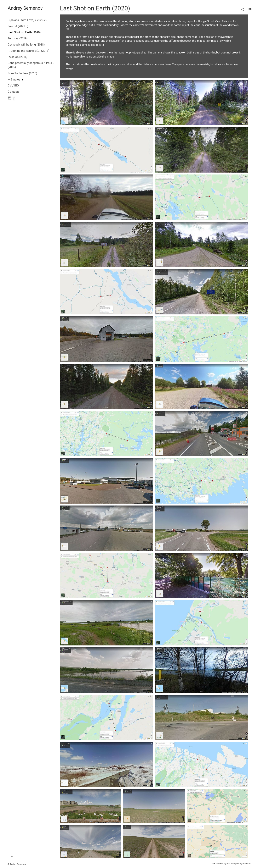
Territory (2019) (18, 38)
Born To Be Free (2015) (22, 73)
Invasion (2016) (18, 57)
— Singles (14, 80)
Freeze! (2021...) (18, 26)
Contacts (14, 92)
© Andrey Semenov (17, 864)
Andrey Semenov (25, 8)
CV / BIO (13, 86)
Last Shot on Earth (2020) (24, 32)
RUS (250, 9)
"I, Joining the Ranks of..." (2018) (29, 51)
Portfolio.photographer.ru (238, 864)
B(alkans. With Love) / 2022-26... (29, 20)
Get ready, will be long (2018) (26, 45)
